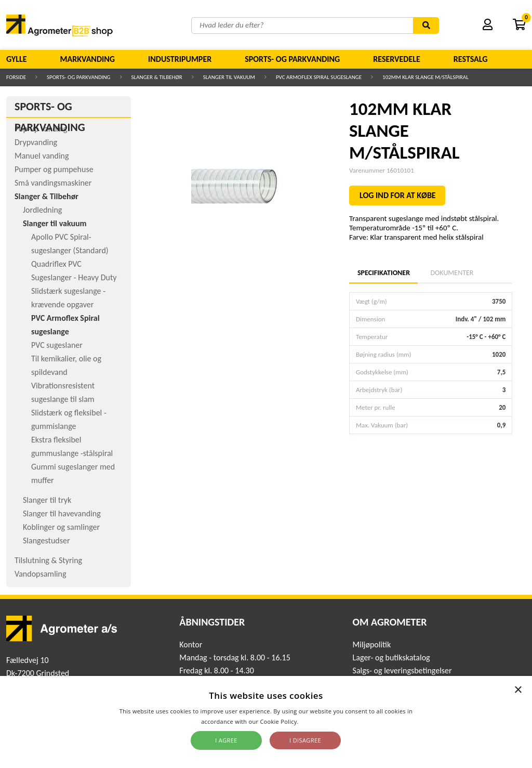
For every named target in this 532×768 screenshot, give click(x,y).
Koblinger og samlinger (61, 527)
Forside (16, 77)
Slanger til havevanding (62, 513)
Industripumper (180, 59)
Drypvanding (36, 142)
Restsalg (471, 59)
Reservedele (397, 59)
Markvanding (88, 59)
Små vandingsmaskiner (53, 183)
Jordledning (42, 210)
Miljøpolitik (372, 645)
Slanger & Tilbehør (157, 77)
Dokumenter (452, 273)
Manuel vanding (42, 156)
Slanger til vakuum (229, 77)
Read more (316, 721)
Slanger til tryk (47, 500)
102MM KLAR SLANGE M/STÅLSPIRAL (425, 77)
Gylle (17, 59)
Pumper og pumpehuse (54, 169)
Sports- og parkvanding (292, 59)
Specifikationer (383, 273)
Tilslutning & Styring (48, 560)
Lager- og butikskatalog (391, 658)
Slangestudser (46, 541)
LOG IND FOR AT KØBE (398, 195)
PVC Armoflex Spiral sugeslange (319, 77)
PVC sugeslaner (57, 345)
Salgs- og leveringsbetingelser (402, 671)
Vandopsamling (40, 574)
